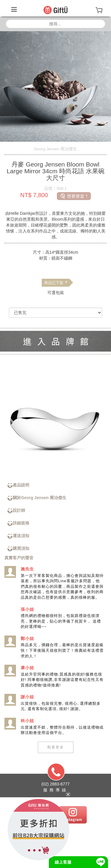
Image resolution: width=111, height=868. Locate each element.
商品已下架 (56, 283)
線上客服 (63, 862)
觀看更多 (56, 747)
